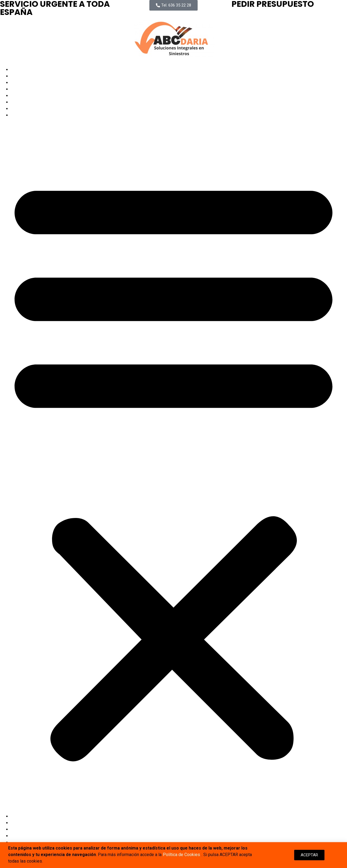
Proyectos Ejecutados (32, 89)
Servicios (20, 76)
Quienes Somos (26, 83)
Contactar (20, 115)
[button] (173, 466)
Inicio (16, 70)
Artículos (20, 102)
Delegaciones (24, 96)
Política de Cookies (181, 856)
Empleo (18, 109)
